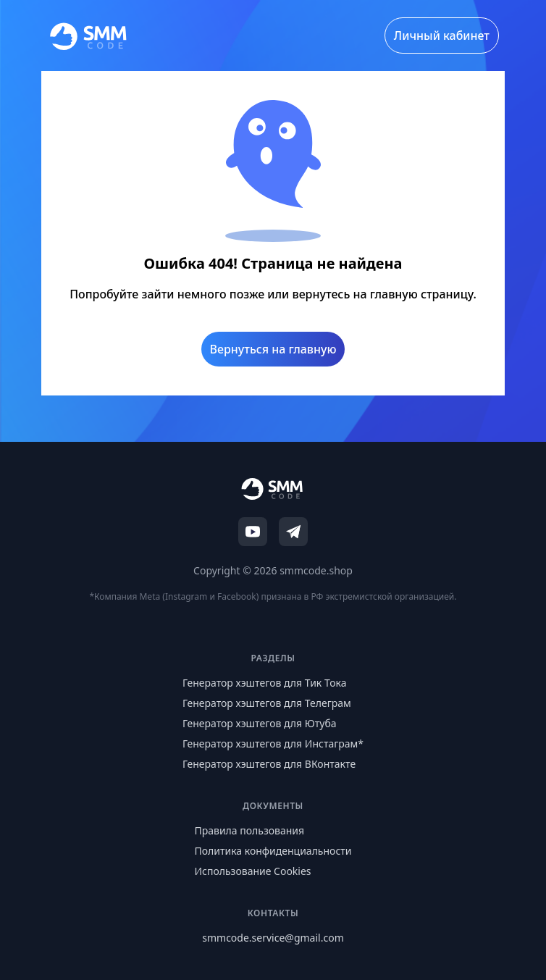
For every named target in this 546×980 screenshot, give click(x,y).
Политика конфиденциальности (273, 851)
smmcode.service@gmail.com (273, 938)
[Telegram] (293, 532)
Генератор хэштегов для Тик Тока (265, 683)
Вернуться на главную (273, 349)
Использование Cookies (252, 871)
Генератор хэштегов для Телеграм (267, 703)
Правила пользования (249, 830)
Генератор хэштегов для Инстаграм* (273, 744)
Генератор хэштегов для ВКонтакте (269, 764)
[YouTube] (253, 532)
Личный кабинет (442, 35)
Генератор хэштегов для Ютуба (260, 723)
